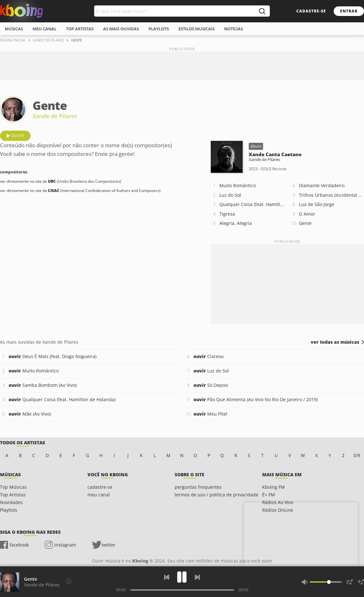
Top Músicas (13, 487)
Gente (305, 223)
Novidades (11, 502)
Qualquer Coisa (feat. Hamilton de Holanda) (252, 204)
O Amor (307, 214)
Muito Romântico (238, 185)
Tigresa (227, 214)
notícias (234, 29)
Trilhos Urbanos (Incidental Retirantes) (331, 195)
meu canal (45, 29)
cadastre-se (311, 11)
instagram (65, 545)
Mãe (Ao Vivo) (30, 414)
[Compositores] (69, 581)
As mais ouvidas (121, 29)
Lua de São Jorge (317, 204)
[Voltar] (167, 577)
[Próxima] (197, 577)
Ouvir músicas (22, 11)
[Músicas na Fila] (350, 582)
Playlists (9, 510)
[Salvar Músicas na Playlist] (361, 582)
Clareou (209, 356)
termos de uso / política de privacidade (216, 495)
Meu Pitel (210, 414)
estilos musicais (197, 29)
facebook (19, 545)
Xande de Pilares (55, 116)
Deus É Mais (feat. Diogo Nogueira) (53, 356)
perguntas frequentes (198, 487)
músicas (14, 29)
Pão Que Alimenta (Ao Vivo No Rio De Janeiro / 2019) (256, 399)
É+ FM (269, 495)
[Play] (182, 577)
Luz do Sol (230, 195)
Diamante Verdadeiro (322, 185)
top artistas (80, 29)
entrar (349, 11)
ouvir (18, 136)
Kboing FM (273, 487)
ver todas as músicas (335, 342)
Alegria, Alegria (236, 223)
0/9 (357, 455)
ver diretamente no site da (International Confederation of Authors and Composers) (80, 191)
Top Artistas (13, 495)
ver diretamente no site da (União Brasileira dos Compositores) (61, 181)
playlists (159, 29)
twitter (109, 545)
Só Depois (211, 385)
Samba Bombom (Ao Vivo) (43, 385)
